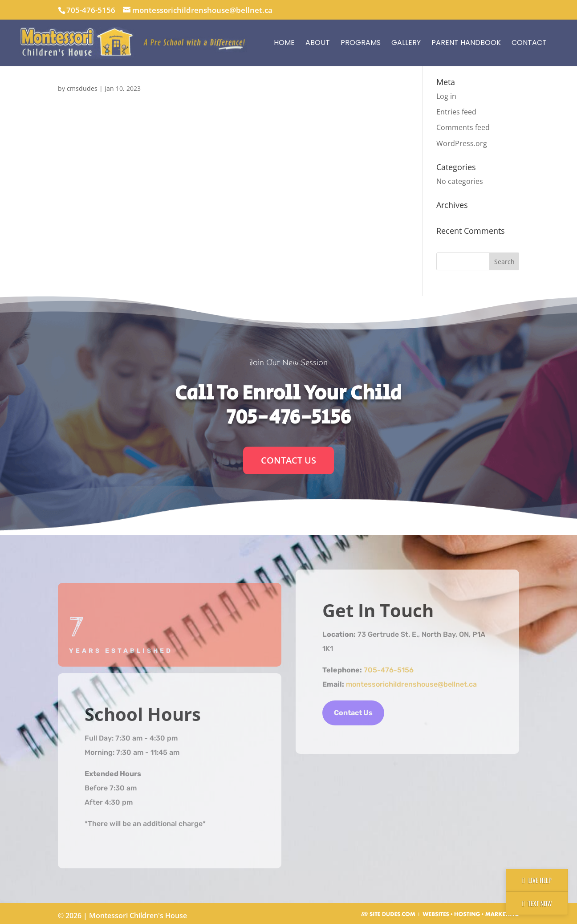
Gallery (406, 43)
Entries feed (456, 112)
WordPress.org (462, 143)
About (318, 43)
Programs (361, 43)
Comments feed (463, 127)
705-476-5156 (91, 10)
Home (284, 43)
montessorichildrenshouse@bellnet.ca (411, 684)
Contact (529, 43)
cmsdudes (82, 88)
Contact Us (288, 460)
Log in (446, 96)
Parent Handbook (466, 43)
